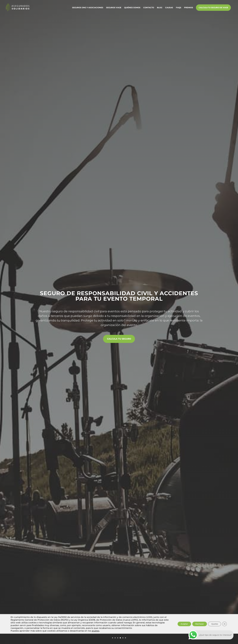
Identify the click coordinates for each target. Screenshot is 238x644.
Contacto (149, 9)
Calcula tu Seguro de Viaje (213, 9)
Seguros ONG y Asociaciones (88, 9)
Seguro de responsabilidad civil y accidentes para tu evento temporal (119, 295)
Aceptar (173, 633)
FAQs (179, 9)
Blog (160, 9)
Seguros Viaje (114, 9)
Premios (189, 9)
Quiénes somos (132, 9)
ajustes (95, 641)
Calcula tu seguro (119, 339)
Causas (169, 9)
